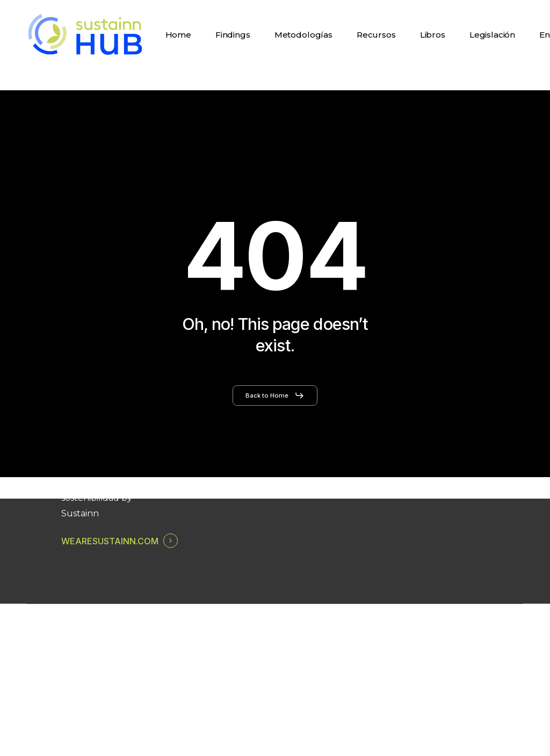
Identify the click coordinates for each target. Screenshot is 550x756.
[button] (275, 395)
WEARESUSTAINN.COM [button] (110, 541)
